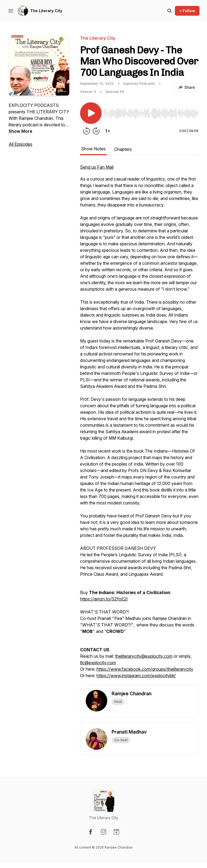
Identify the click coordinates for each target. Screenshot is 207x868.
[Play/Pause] (91, 113)
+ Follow (187, 11)
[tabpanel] (139, 424)
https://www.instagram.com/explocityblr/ (136, 676)
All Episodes (20, 144)
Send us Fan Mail (97, 167)
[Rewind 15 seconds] (87, 131)
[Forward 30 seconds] (96, 131)
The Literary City (46, 11)
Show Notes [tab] (93, 149)
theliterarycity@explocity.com (144, 656)
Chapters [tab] (123, 149)
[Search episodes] (170, 11)
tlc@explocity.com (98, 663)
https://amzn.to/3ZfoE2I (104, 599)
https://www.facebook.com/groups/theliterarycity (145, 669)
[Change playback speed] (108, 131)
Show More (20, 131)
